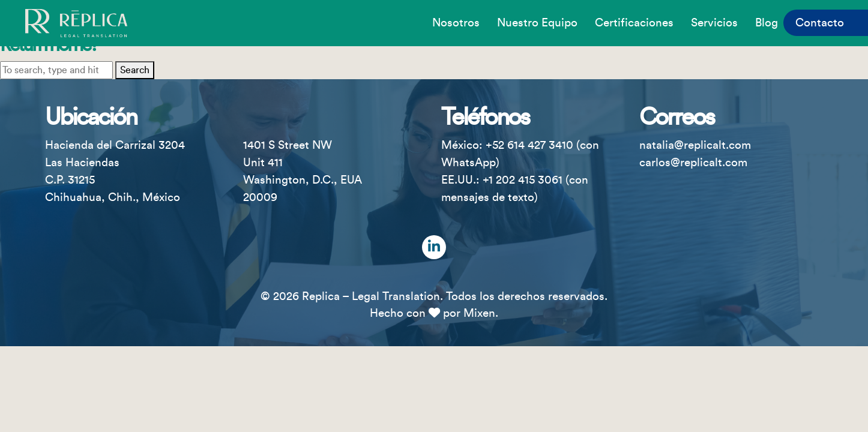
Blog (767, 23)
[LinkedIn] (434, 247)
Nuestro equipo (537, 23)
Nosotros (456, 23)
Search (135, 70)
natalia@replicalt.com (695, 145)
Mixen (479, 313)
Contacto (820, 23)
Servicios (714, 23)
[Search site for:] (56, 70)
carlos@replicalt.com (693, 163)
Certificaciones (634, 23)
